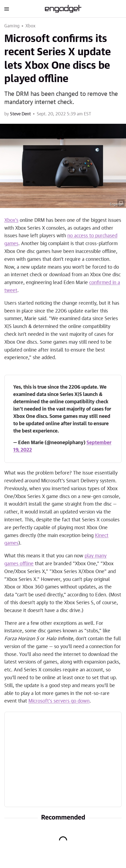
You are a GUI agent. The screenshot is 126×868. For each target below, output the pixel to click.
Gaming (12, 26)
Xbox (30, 26)
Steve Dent (20, 114)
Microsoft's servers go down (59, 701)
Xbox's (11, 220)
